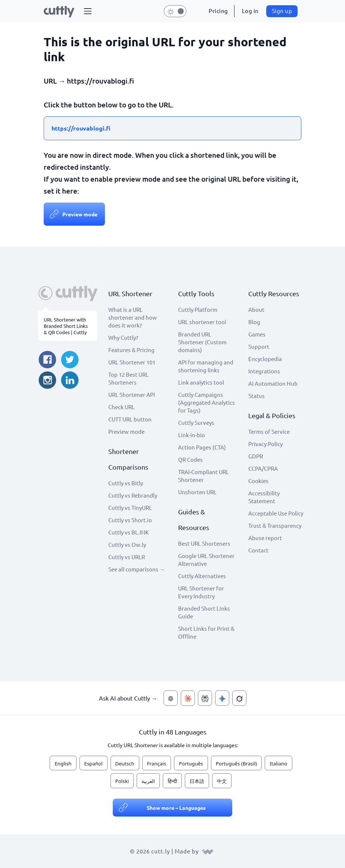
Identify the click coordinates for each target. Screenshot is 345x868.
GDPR (256, 456)
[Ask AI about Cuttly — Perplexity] (205, 698)
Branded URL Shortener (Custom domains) (202, 342)
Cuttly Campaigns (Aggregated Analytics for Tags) (206, 402)
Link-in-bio (192, 435)
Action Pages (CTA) (202, 447)
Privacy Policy (265, 444)
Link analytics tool (201, 382)
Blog (254, 322)
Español (94, 764)
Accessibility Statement (264, 497)
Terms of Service (269, 431)
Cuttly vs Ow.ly (127, 544)
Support (259, 346)
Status (257, 396)
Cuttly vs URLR (127, 557)
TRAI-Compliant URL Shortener (203, 476)
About (256, 309)
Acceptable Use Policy (276, 513)
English (63, 764)
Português (191, 764)
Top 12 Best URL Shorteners (128, 378)
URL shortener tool (202, 322)
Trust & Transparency (275, 525)
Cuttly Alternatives (202, 576)
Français (157, 764)
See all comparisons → (137, 569)
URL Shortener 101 (132, 362)
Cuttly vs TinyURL (130, 507)
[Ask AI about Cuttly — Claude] (188, 698)
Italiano (278, 764)
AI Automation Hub (273, 383)
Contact (258, 550)
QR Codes (190, 459)
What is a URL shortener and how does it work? (133, 317)
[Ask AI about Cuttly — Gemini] (222, 698)
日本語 (197, 781)
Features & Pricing (131, 350)
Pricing (218, 11)
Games (257, 334)
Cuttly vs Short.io (130, 520)
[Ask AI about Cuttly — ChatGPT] (171, 698)
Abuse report (265, 538)
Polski (122, 781)
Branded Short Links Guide (204, 612)
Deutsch (125, 764)
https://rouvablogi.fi (81, 128)
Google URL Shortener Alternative (206, 560)
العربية (148, 781)
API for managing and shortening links (206, 366)
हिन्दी (172, 781)
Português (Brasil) (237, 764)
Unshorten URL (197, 492)
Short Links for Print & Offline (206, 632)
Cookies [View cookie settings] (258, 481)
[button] (88, 11)
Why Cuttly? (123, 337)
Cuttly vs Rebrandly (133, 495)
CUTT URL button (130, 419)
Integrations (264, 371)
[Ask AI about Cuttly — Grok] (239, 698)
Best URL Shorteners (204, 543)
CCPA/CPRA (263, 468)
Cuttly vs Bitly (126, 483)
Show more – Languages (176, 808)
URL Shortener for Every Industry (201, 592)
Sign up (282, 11)
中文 (222, 781)
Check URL (122, 407)
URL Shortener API (132, 394)
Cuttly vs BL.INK (128, 532)
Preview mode (80, 214)
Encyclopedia (265, 359)
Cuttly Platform (198, 309)
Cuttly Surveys (196, 422)
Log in (250, 11)
